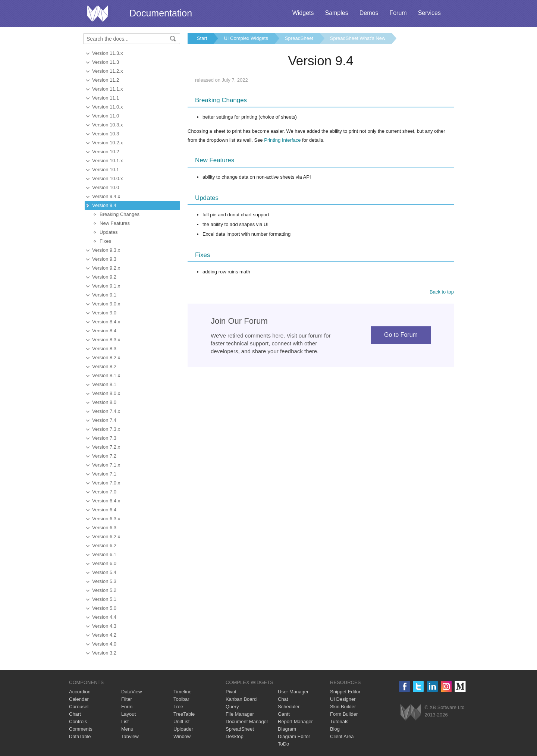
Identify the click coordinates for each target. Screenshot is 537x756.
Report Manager (295, 722)
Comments (81, 729)
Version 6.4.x (106, 501)
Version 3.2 (104, 653)
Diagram (287, 729)
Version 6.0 (104, 563)
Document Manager (247, 722)
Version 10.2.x (107, 143)
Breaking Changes (120, 214)
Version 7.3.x (106, 429)
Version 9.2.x (106, 268)
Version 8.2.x (106, 357)
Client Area (342, 736)
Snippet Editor (345, 692)
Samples (336, 13)
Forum (398, 13)
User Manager (293, 692)
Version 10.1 (106, 170)
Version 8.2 (104, 366)
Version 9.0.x (106, 304)
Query (232, 707)
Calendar (79, 699)
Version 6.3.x (106, 519)
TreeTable (184, 714)
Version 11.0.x (107, 107)
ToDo (283, 744)
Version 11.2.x (107, 71)
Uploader (183, 729)
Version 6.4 (104, 510)
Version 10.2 (106, 152)
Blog (335, 729)
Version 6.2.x (106, 537)
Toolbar (181, 699)
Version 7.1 (104, 474)
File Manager (240, 714)
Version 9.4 (104, 205)
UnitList (181, 722)
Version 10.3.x (107, 125)
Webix (411, 712)
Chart (75, 714)
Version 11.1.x (107, 89)
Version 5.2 (104, 590)
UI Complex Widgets (246, 38)
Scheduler (289, 707)
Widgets (303, 13)
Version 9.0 (104, 313)
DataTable (80, 736)
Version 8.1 (104, 384)
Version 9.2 (104, 277)
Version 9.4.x (106, 196)
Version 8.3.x (106, 340)
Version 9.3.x (106, 250)
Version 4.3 (104, 626)
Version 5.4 (104, 572)
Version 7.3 (104, 438)
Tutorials (339, 722)
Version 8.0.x (106, 393)
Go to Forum (401, 335)
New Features (115, 223)
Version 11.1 (106, 98)
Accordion (80, 692)
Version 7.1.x (106, 465)
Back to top (442, 292)
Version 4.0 (104, 644)
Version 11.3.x (107, 53)
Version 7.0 (104, 492)
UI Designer (343, 699)
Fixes (105, 241)
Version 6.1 (104, 554)
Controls (78, 722)
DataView (131, 692)
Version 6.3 (104, 528)
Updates (109, 232)
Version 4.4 (104, 617)
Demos (369, 13)
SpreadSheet (299, 38)
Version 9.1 (104, 295)
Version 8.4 (104, 331)
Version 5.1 (104, 599)
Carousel (79, 707)
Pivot (231, 692)
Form (127, 707)
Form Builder (344, 714)
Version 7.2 (104, 456)
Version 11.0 (106, 116)
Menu (127, 729)
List (125, 722)
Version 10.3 (106, 134)
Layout (128, 714)
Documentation (161, 13)
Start (202, 38)
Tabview (130, 736)
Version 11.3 (106, 62)
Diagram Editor (294, 736)
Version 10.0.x (107, 178)
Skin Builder (343, 707)
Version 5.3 (104, 581)
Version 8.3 (104, 349)
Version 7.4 (104, 420)
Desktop (235, 736)
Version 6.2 (104, 545)
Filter (127, 699)
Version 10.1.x (107, 161)
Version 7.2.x (106, 447)
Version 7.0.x (106, 483)
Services (429, 13)
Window (182, 736)
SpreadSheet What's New (358, 38)
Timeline (183, 692)
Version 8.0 (104, 402)
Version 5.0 (104, 608)
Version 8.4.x (106, 322)
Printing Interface (282, 140)
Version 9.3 (104, 259)
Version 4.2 (104, 635)
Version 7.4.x (106, 411)
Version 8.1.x (106, 375)
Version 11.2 (106, 80)
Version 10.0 (106, 187)
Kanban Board (241, 699)
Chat (283, 699)
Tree (178, 707)
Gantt (284, 714)
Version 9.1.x (106, 286)
